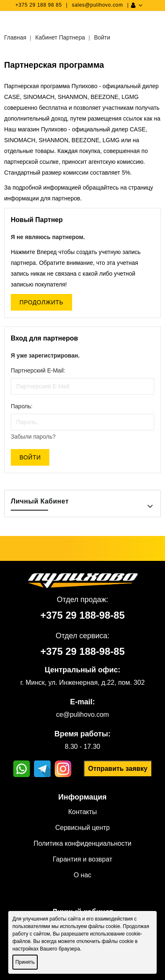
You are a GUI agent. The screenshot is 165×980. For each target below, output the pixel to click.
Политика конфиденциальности (82, 843)
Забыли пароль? (33, 437)
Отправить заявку (118, 769)
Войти (102, 37)
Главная (15, 37)
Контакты (82, 812)
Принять (25, 962)
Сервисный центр (82, 828)
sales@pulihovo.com (97, 5)
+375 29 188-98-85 (82, 615)
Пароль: (22, 406)
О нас (83, 875)
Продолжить (41, 302)
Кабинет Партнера (60, 37)
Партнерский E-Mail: (38, 370)
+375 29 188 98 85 (39, 5)
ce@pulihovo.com (82, 715)
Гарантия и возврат (82, 859)
